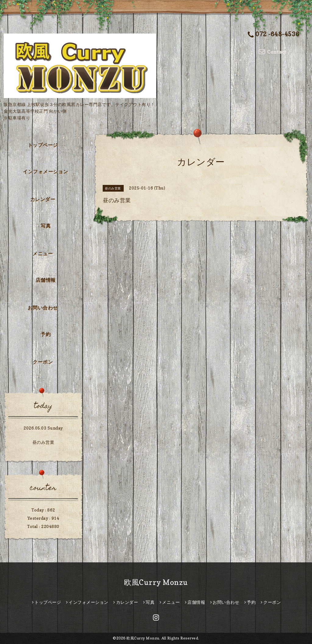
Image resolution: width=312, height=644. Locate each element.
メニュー (43, 253)
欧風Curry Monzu (156, 582)
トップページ (43, 145)
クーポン (43, 362)
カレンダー (43, 199)
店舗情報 (46, 280)
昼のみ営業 (43, 442)
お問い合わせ (43, 308)
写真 (46, 226)
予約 (46, 334)
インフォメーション (46, 172)
